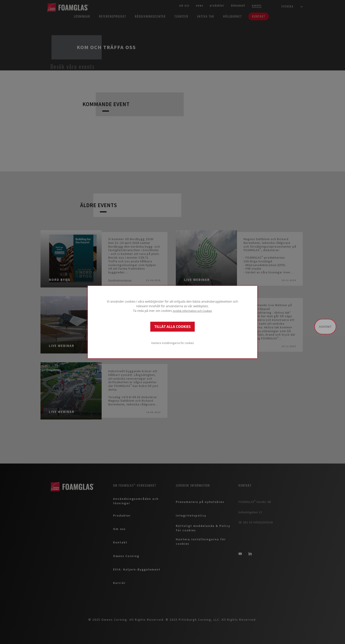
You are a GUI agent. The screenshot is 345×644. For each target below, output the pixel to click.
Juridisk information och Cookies (192, 311)
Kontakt (325, 327)
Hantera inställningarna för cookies (172, 343)
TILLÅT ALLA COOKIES (172, 327)
